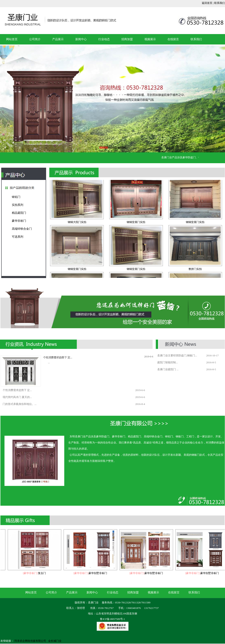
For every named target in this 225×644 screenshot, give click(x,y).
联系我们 (219, 3)
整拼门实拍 (195, 270)
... (49, 362)
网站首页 (12, 39)
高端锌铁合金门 (22, 229)
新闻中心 (81, 39)
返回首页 (207, 3)
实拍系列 (18, 205)
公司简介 (35, 39)
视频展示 (150, 39)
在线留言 (173, 39)
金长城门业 (55, 641)
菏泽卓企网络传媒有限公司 (30, 641)
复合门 (43, 573)
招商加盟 (127, 39)
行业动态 (104, 39)
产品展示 (58, 39)
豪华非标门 (19, 221)
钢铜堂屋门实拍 (136, 223)
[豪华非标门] (31, 573)
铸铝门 (16, 197)
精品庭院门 (19, 213)
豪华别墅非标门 (99, 573)
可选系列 (18, 237)
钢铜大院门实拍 (77, 223)
